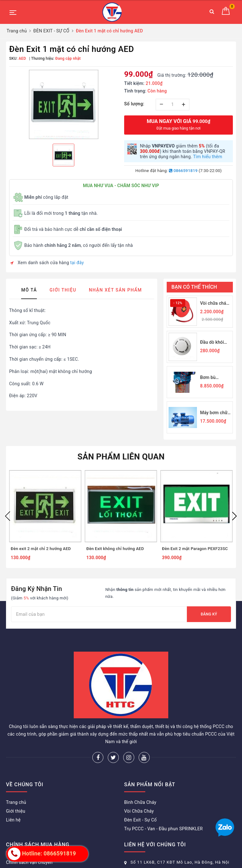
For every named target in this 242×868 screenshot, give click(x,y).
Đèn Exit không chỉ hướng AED (115, 549)
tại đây (77, 263)
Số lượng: (134, 104)
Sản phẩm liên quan (121, 457)
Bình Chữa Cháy (140, 802)
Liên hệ (13, 820)
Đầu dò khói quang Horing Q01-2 (214, 343)
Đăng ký (209, 614)
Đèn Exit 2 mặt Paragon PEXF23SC (195, 549)
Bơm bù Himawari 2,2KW (210, 378)
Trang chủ (16, 802)
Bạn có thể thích (194, 287)
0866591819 (183, 171)
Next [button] (234, 516)
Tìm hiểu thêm (208, 157)
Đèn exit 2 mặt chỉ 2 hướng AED (41, 549)
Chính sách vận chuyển (29, 862)
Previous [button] (8, 516)
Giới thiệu (16, 811)
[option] (63, 104)
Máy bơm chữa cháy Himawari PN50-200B (215, 413)
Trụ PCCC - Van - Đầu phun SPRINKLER (163, 829)
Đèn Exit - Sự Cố (140, 820)
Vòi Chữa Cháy (139, 811)
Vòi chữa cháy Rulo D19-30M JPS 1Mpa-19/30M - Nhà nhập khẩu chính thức (214, 304)
